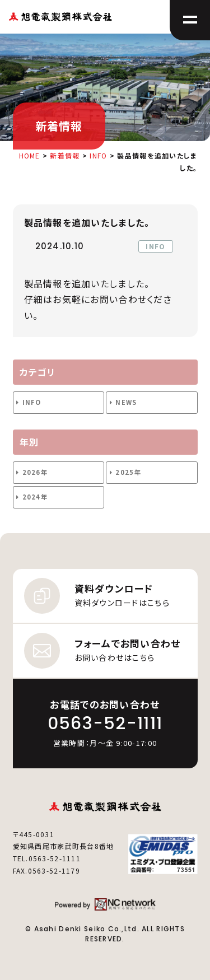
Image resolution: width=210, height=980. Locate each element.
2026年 (35, 472)
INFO (32, 402)
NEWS (126, 402)
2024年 (35, 497)
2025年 (128, 472)
